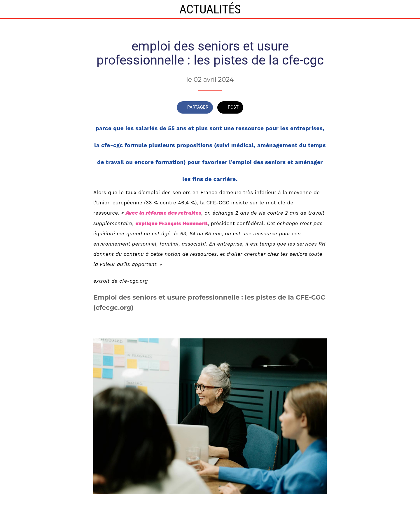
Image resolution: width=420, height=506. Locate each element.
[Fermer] (12, 9)
